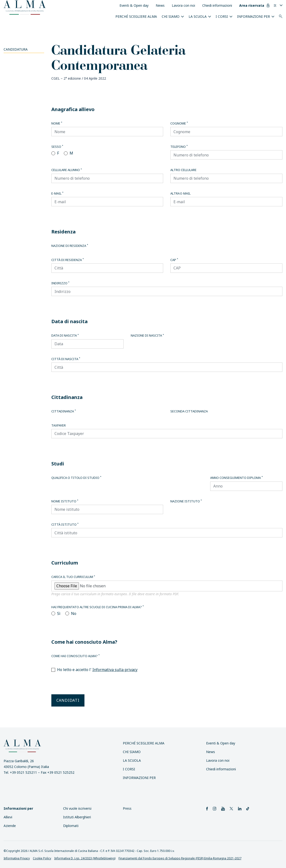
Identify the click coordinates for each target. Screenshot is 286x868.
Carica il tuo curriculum (73, 577)
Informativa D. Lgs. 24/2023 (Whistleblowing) (85, 858)
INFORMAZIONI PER (253, 16)
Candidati (68, 700)
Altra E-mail (180, 193)
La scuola (198, 16)
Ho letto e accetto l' (97, 670)
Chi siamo (171, 16)
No (74, 613)
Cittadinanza (64, 411)
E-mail (57, 193)
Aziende (10, 826)
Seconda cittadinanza (189, 411)
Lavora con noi (183, 5)
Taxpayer (59, 425)
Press (127, 808)
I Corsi (222, 16)
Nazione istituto (186, 501)
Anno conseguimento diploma (236, 478)
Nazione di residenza (70, 246)
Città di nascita (66, 359)
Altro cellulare (183, 170)
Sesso (57, 147)
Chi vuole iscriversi (77, 808)
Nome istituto (65, 501)
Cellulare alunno (67, 170)
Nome (57, 123)
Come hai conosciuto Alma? (75, 656)
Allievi (8, 817)
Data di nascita (65, 335)
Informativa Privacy (17, 858)
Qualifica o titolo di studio (76, 478)
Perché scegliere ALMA (136, 16)
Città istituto (65, 524)
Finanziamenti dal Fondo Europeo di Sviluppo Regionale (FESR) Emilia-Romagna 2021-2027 (180, 858)
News (160, 5)
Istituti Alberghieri (77, 817)
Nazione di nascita (147, 335)
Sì (59, 613)
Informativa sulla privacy (115, 670)
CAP (174, 260)
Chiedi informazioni (217, 5)
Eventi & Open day (134, 5)
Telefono (179, 147)
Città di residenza (68, 260)
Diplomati (71, 826)
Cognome (179, 123)
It (275, 5)
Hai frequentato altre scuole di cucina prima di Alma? (98, 607)
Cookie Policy (42, 858)
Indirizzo (60, 283)
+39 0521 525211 (23, 772)
